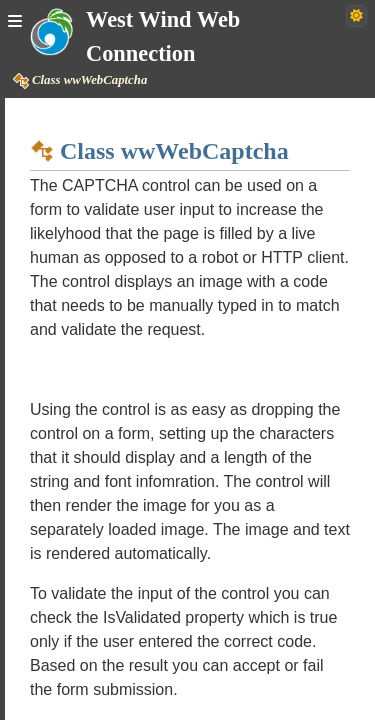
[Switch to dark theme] (356, 16)
